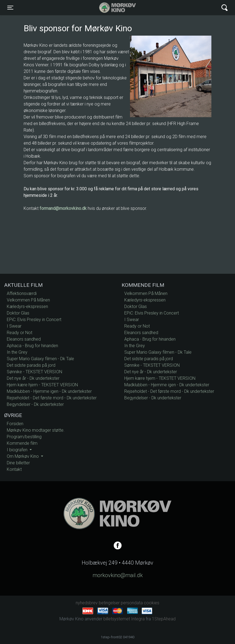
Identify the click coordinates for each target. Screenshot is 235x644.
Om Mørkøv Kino (23, 456)
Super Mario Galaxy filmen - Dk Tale (40, 359)
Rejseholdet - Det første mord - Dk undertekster (52, 398)
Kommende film (22, 443)
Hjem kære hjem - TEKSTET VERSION (42, 385)
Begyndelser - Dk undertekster (35, 404)
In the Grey (17, 352)
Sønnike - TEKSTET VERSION (34, 372)
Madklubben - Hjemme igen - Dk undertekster (49, 391)
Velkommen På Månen (28, 300)
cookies (152, 603)
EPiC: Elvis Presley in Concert (34, 320)
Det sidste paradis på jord (31, 365)
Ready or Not (20, 333)
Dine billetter (18, 463)
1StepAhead (164, 619)
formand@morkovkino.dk (63, 208)
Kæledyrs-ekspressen (27, 307)
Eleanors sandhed (24, 339)
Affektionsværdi (22, 293)
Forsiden (15, 424)
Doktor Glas (18, 313)
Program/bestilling (24, 437)
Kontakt (14, 469)
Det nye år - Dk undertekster (33, 378)
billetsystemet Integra (124, 619)
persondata (132, 603)
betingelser (109, 603)
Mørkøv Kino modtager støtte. (36, 430)
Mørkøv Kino (112, 8)
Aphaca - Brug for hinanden (32, 346)
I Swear (14, 326)
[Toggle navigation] (10, 8)
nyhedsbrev (87, 603)
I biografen (18, 450)
